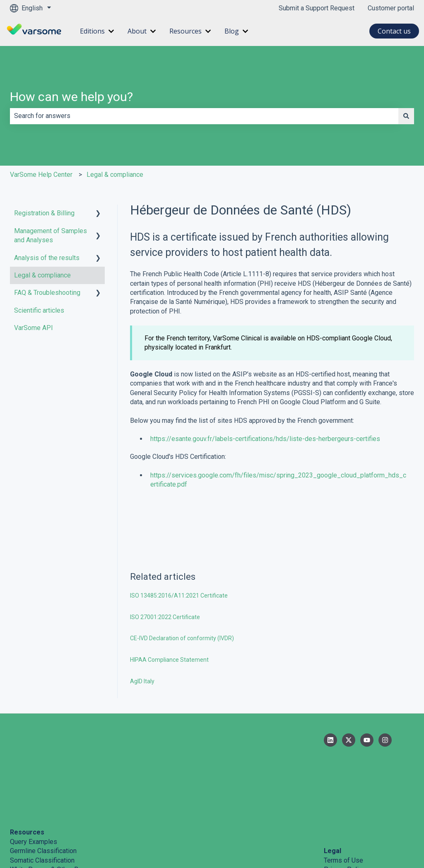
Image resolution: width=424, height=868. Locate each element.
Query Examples (34, 778)
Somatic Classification (42, 797)
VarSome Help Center (41, 175)
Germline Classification (43, 787)
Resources (185, 31)
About (137, 31)
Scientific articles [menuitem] (39, 310)
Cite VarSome (30, 815)
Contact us (394, 31)
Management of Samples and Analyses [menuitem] (51, 235)
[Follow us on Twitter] (349, 740)
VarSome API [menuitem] (34, 328)
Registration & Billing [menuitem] (44, 213)
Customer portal (391, 8)
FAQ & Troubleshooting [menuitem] (47, 293)
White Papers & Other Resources (58, 806)
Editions (92, 31)
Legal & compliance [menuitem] (42, 275)
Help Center (27, 834)
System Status (31, 825)
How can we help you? (71, 97)
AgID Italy (142, 681)
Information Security (353, 815)
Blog (232, 31)
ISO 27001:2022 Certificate (165, 617)
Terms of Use (343, 797)
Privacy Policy (344, 806)
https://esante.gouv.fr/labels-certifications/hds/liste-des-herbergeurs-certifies (265, 439)
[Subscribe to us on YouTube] (367, 740)
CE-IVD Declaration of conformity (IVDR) (182, 638)
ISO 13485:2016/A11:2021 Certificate (179, 596)
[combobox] (204, 116)
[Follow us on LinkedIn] (330, 740)
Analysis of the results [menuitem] (47, 258)
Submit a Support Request (317, 8)
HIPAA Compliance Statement (169, 660)
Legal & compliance (115, 175)
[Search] (406, 116)
